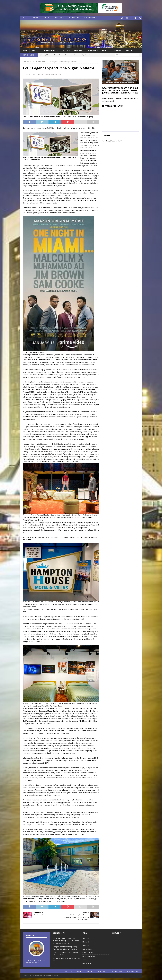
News (34, 50)
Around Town (87, 959)
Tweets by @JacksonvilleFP (112, 140)
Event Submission (89, 18)
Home (25, 50)
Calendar (117, 50)
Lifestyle (92, 50)
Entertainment (50, 50)
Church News (87, 963)
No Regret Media (52, 975)
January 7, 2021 (31, 74)
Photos (129, 50)
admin (41, 74)
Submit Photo (59, 18)
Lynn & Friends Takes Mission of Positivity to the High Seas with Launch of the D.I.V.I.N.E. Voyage (66, 940)
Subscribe (47, 18)
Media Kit (36, 18)
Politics (66, 50)
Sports (105, 50)
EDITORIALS (79, 50)
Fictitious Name (74, 18)
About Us (26, 18)
